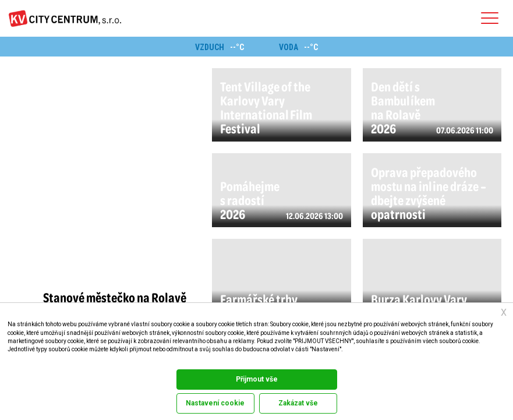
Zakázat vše (298, 403)
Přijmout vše (257, 379)
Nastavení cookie (215, 403)
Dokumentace (22, 361)
